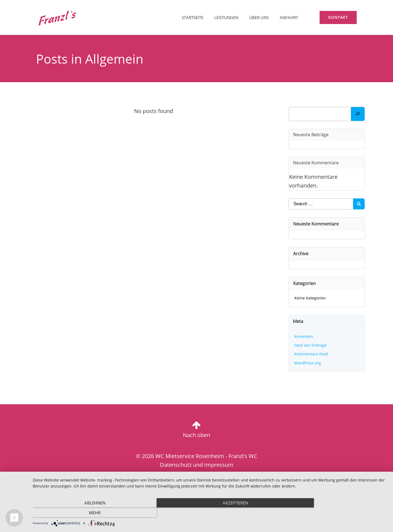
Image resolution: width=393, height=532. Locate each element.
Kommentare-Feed (311, 354)
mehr (334, 513)
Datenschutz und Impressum (197, 465)
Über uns (258, 18)
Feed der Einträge (311, 345)
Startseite (192, 18)
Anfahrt (288, 18)
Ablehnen (86, 513)
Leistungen (226, 18)
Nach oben (196, 435)
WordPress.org (308, 363)
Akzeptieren (210, 513)
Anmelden (304, 336)
